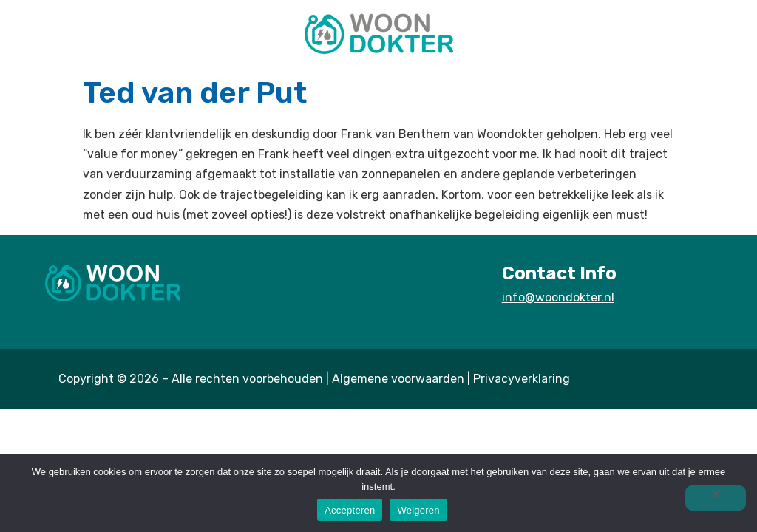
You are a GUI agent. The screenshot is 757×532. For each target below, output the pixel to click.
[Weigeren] (716, 498)
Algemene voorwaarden (398, 379)
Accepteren (350, 510)
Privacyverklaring (522, 379)
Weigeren (418, 510)
